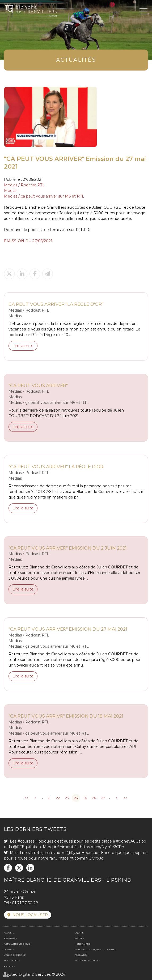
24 (76, 798)
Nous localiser (30, 915)
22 (58, 798)
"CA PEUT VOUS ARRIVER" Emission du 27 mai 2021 (68, 629)
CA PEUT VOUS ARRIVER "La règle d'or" (56, 304)
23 (67, 798)
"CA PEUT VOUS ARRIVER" (38, 385)
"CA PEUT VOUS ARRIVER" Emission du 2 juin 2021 (68, 548)
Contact (9, 949)
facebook (8, 868)
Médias (79, 938)
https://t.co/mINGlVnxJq (81, 858)
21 (49, 798)
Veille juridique (15, 955)
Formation (82, 955)
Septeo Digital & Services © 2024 (35, 974)
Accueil (9, 933)
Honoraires (83, 944)
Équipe (79, 933)
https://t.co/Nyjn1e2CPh (102, 847)
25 (85, 798)
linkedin (30, 868)
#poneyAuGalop (131, 841)
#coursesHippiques (35, 841)
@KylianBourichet (83, 853)
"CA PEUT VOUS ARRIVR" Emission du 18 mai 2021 (66, 716)
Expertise (10, 938)
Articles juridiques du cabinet (95, 949)
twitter (19, 868)
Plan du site (12, 961)
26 (94, 798)
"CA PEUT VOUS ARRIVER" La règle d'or (56, 466)
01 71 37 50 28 (25, 903)
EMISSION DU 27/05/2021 (28, 241)
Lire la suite (23, 346)
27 (103, 798)
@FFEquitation (27, 847)
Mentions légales (87, 961)
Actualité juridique (17, 944)
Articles (10, 966)
